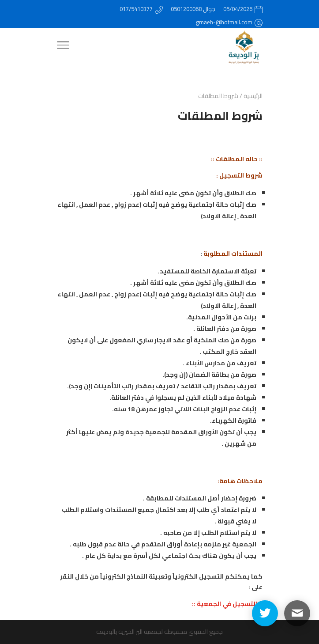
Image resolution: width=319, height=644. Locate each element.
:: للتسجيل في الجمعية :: (227, 604)
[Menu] (63, 46)
